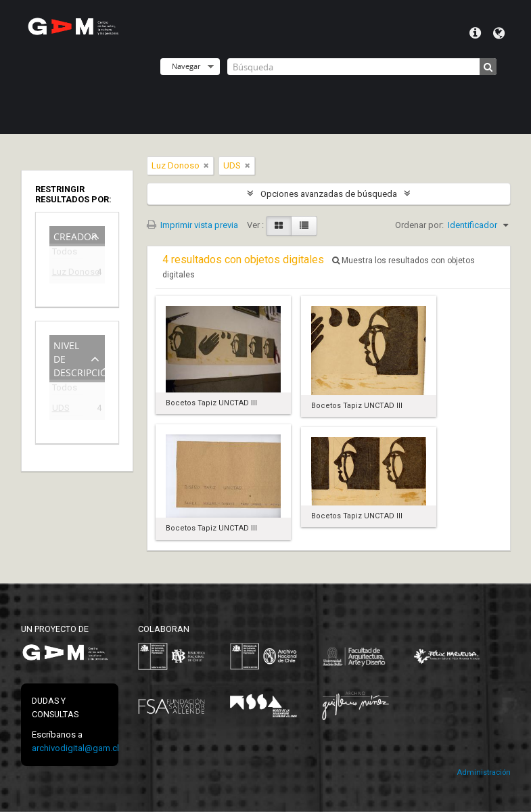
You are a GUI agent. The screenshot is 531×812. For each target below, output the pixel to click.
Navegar (186, 66)
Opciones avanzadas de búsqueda (329, 194)
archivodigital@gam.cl (75, 748)
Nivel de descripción (79, 358)
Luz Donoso (68, 274)
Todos (65, 254)
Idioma (499, 33)
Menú (475, 33)
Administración (484, 772)
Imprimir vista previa (192, 225)
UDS (61, 410)
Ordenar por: (419, 225)
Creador (75, 235)
